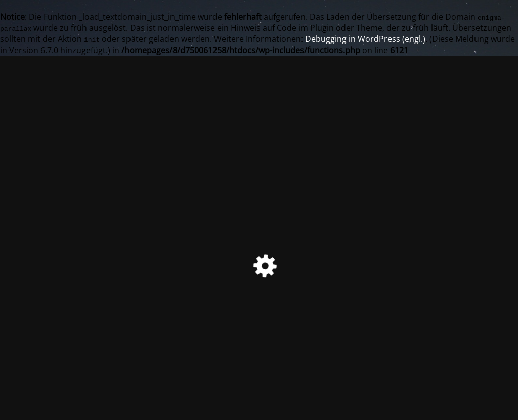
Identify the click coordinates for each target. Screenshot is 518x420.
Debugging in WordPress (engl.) (365, 39)
